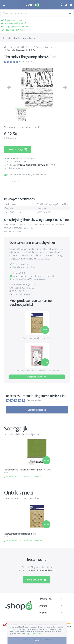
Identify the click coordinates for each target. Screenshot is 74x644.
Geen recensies (26, 62)
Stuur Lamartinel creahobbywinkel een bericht (26, 175)
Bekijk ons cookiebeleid (33, 634)
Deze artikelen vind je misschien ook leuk (23, 498)
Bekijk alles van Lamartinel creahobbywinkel (24, 476)
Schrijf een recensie (37, 410)
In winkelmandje (18, 149)
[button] (61, 5)
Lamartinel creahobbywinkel (34, 165)
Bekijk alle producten (37, 377)
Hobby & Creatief (35, 47)
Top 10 (17, 38)
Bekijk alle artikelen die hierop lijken (20, 434)
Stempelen (49, 47)
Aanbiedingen (28, 38)
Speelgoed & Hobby (17, 47)
